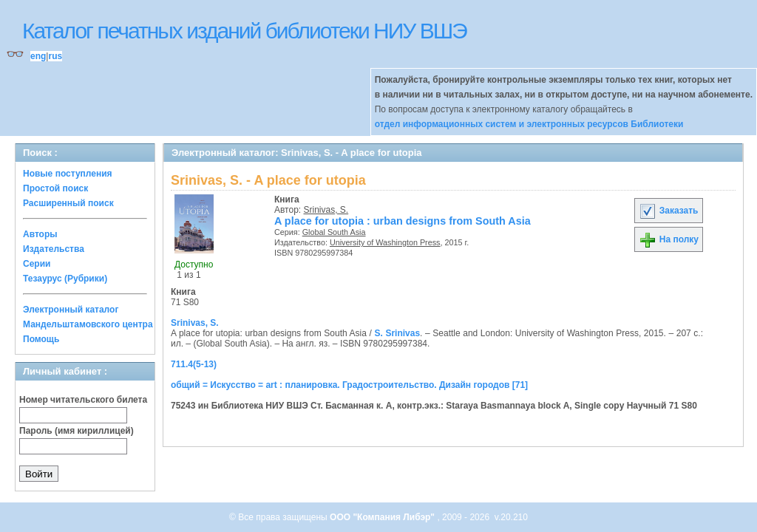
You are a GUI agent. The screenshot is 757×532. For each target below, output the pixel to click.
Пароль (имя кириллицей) (77, 431)
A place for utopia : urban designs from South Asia (403, 221)
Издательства (54, 249)
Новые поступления (68, 174)
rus (55, 56)
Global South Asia (334, 232)
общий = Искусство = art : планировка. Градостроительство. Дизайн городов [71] (349, 385)
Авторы (40, 234)
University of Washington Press (385, 242)
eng (38, 56)
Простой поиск (55, 188)
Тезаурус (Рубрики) (65, 279)
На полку (669, 239)
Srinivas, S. (326, 210)
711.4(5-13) (194, 364)
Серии (37, 264)
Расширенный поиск (68, 203)
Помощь (41, 339)
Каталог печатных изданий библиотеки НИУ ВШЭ (244, 31)
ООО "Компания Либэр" (383, 517)
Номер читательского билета (83, 400)
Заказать (668, 211)
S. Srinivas (397, 333)
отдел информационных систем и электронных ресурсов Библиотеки (529, 124)
